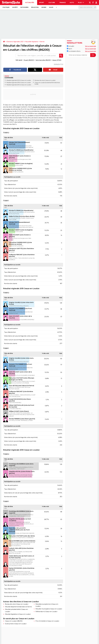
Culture (52, 3)
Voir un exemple (91, 46)
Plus (81, 3)
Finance (63, 3)
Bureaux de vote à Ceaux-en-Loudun (45, 80)
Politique (6, 7)
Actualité (70, 46)
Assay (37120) (57, 60)
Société (15, 7)
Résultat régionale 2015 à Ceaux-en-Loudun (19, 83)
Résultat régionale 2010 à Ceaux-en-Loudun (19, 85)
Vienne (42, 42)
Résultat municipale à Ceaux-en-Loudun (49, 609)
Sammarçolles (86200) (43, 60)
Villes (51, 7)
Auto (72, 3)
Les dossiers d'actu (74, 51)
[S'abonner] (81, 55)
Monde (44, 7)
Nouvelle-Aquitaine (32, 42)
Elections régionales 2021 (15, 42)
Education (35, 7)
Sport (42, 3)
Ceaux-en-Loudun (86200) (14, 621)
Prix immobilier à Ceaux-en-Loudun (47, 621)
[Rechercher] (87, 7)
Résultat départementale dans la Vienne (18, 607)
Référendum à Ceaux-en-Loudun (46, 612)
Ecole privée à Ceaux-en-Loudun (16, 624)
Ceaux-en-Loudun (40, 83)
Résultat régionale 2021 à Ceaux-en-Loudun (19, 80)
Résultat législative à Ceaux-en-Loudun (18, 614)
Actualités (30, 3)
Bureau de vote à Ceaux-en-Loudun (17, 604)
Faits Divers (24, 7)
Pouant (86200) (29, 60)
